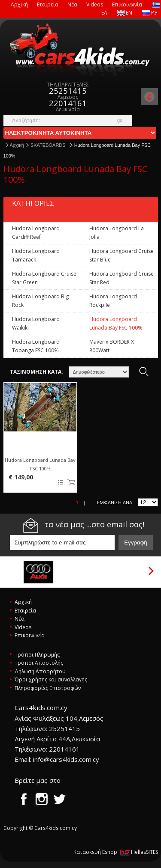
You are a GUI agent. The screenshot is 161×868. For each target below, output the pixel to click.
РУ (150, 13)
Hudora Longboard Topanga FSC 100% (36, 346)
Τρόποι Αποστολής (39, 663)
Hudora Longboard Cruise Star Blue (122, 255)
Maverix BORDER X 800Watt (112, 346)
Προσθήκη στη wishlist (60, 483)
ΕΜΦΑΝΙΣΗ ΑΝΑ (115, 502)
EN (125, 13)
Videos (95, 4)
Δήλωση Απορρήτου (40, 671)
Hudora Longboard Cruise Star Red (122, 278)
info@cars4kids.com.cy (66, 759)
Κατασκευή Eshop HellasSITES (116, 852)
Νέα (72, 4)
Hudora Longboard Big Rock (40, 301)
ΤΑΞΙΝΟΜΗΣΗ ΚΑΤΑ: (36, 372)
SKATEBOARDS (48, 145)
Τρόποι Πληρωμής (37, 655)
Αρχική (19, 4)
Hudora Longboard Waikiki (36, 323)
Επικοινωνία (127, 4)
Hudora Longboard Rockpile (113, 301)
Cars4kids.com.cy (81, 50)
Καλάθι (71, 483)
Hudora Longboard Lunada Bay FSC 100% (116, 323)
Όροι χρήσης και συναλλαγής (51, 679)
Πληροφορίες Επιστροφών (48, 688)
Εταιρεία (48, 4)
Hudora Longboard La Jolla (117, 233)
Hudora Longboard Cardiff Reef (36, 233)
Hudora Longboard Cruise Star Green (44, 278)
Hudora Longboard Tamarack (36, 255)
